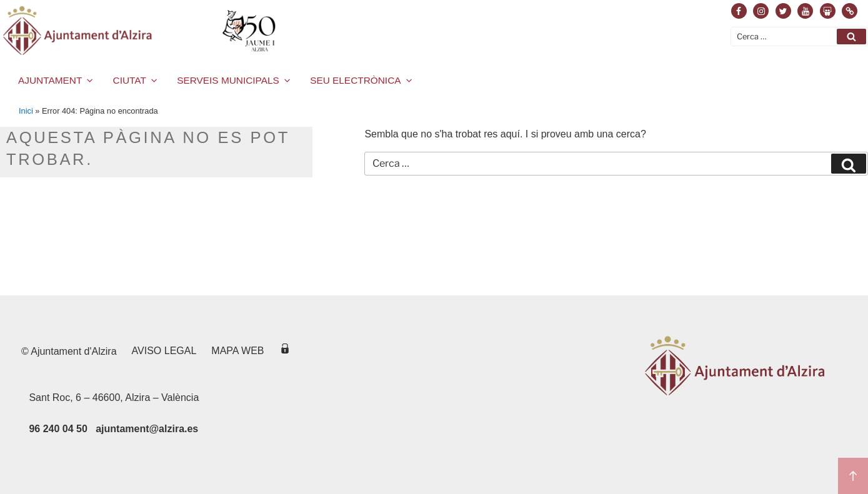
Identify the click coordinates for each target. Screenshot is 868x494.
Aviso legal (164, 351)
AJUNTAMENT (57, 80)
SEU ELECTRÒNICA (362, 80)
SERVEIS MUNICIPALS (234, 80)
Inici (26, 111)
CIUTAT (136, 80)
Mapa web (237, 351)
